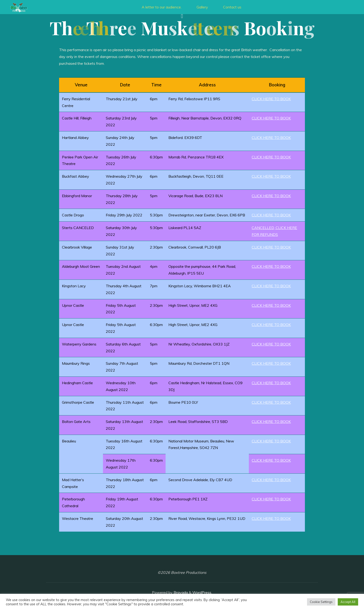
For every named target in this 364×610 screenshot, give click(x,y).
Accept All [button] (348, 602)
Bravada (180, 592)
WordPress (202, 592)
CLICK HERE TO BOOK (271, 99)
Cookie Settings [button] (321, 602)
